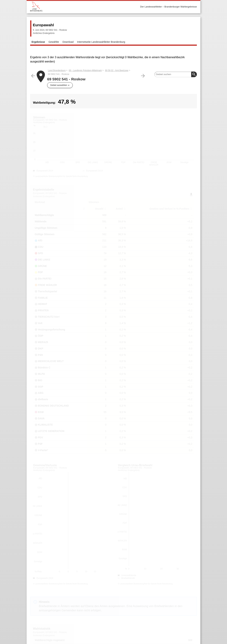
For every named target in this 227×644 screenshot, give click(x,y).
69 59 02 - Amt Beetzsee (117, 70)
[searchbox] (176, 74)
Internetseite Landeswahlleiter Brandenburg (101, 42)
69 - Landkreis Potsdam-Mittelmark (85, 70)
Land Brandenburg (57, 70)
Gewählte (54, 42)
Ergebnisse (38, 42)
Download (68, 42)
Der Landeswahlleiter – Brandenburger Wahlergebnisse (168, 7)
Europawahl (43, 25)
